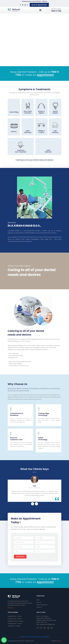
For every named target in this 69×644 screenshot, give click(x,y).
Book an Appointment (39, 5)
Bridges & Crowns (41, 132)
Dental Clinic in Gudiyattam (41, 637)
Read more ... (11, 608)
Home (38, 600)
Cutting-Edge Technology (44, 414)
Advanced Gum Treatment (21, 151)
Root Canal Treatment (28, 112)
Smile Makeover (48, 151)
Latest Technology (43, 439)
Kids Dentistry (55, 132)
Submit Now (20, 557)
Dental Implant (55, 112)
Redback (59, 641)
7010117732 (44, 622)
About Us (39, 602)
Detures (14, 132)
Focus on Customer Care (16, 439)
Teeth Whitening (28, 132)
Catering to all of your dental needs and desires (35, 160)
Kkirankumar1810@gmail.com (48, 624)
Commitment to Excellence (17, 414)
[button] (24, 547)
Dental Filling (14, 112)
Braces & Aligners (41, 112)
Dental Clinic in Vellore (26, 637)
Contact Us (39, 607)
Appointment (45, 75)
